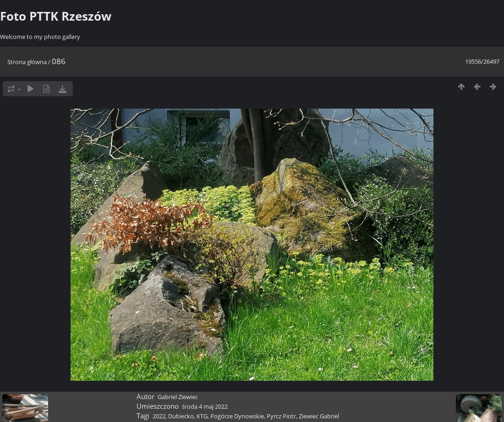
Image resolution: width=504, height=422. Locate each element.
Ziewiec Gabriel (319, 416)
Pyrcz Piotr (281, 416)
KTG (202, 416)
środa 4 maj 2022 (205, 406)
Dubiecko (181, 416)
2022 (159, 416)
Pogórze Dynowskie (237, 416)
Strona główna (27, 62)
